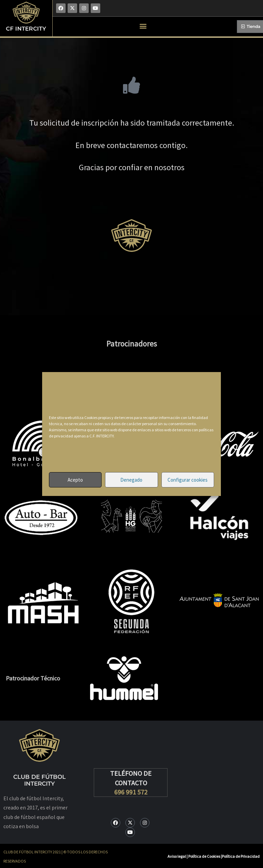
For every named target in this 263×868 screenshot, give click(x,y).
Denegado (131, 480)
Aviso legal (177, 856)
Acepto (75, 480)
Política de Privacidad (241, 856)
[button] (143, 26)
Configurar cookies (188, 480)
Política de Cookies (205, 856)
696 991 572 (131, 792)
